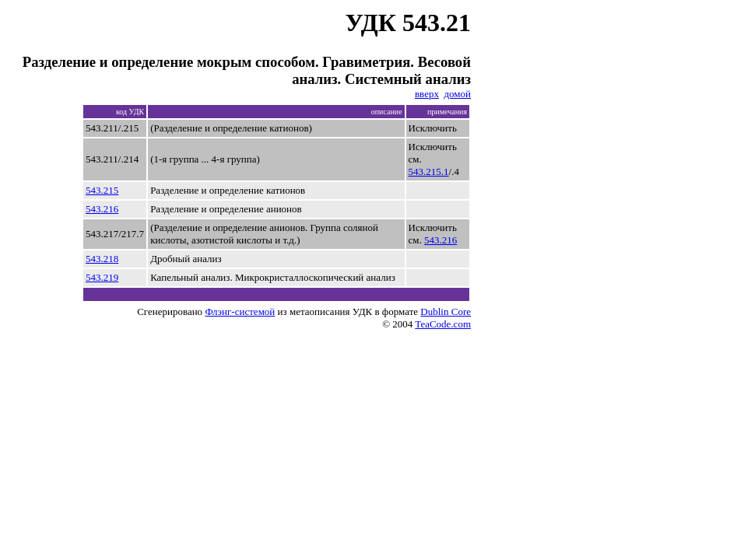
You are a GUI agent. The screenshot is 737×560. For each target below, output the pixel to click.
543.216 (102, 209)
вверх (427, 94)
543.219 (102, 277)
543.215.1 (429, 171)
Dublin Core (446, 311)
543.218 (102, 259)
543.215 (102, 190)
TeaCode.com (443, 324)
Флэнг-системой (240, 311)
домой (457, 94)
